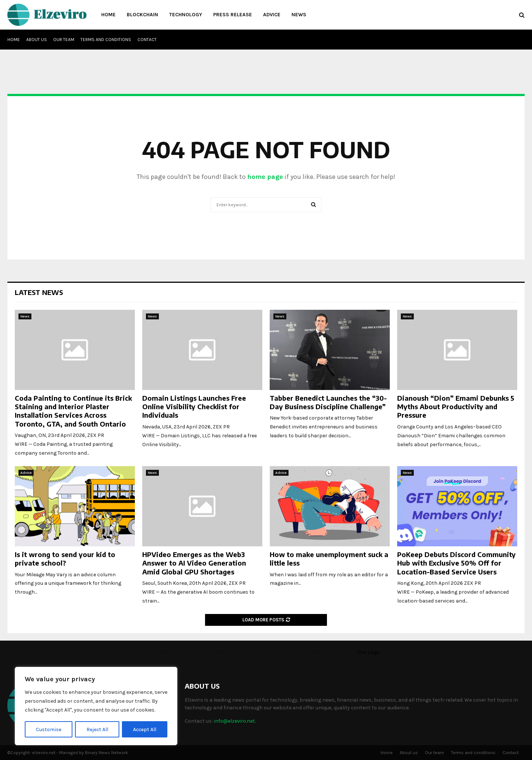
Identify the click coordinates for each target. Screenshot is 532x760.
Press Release (233, 15)
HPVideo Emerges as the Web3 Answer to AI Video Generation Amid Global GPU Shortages (194, 563)
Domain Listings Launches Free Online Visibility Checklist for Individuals (194, 407)
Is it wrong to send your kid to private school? (65, 559)
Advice (272, 15)
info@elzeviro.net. (235, 721)
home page (265, 177)
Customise (49, 729)
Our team (64, 40)
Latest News (39, 292)
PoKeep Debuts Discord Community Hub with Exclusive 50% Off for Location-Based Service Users (456, 563)
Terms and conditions (106, 40)
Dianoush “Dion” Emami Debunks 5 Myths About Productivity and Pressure (456, 407)
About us (37, 40)
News (299, 15)
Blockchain (142, 15)
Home (108, 15)
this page (368, 652)
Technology (186, 15)
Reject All (97, 729)
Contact (147, 40)
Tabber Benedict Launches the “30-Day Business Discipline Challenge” (328, 402)
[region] (96, 706)
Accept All (145, 729)
